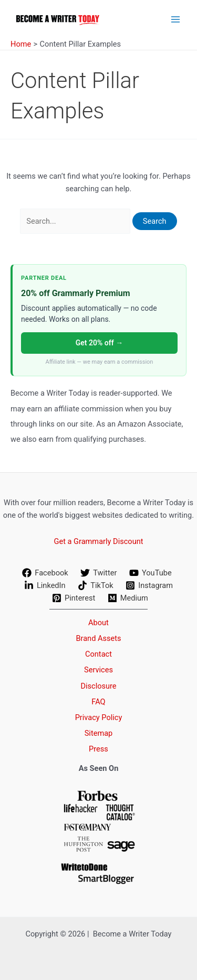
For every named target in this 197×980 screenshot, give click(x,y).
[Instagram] (149, 585)
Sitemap (99, 733)
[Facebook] (45, 573)
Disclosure (98, 686)
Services (98, 670)
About (98, 623)
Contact (98, 654)
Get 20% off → (99, 343)
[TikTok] (95, 585)
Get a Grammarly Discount (98, 541)
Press (98, 749)
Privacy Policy (99, 717)
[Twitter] (99, 573)
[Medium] (128, 598)
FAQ (98, 702)
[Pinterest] (74, 598)
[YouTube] (150, 573)
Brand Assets (98, 638)
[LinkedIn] (45, 585)
